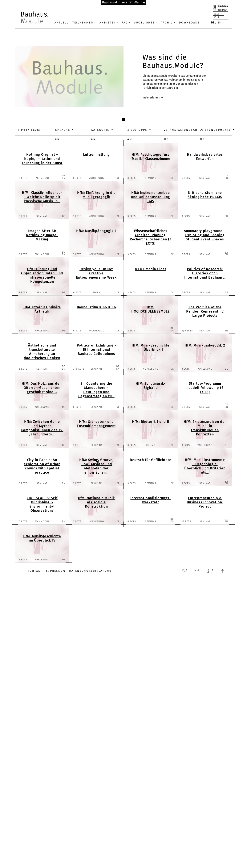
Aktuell (62, 23)
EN (219, 23)
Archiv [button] (167, 23)
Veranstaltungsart (180, 130)
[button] (124, 120)
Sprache (63, 130)
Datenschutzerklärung (90, 571)
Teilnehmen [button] (83, 23)
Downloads (189, 23)
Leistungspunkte (216, 130)
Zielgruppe (138, 130)
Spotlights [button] (144, 23)
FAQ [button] (125, 23)
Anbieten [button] (108, 23)
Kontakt (35, 571)
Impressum (56, 571)
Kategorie (101, 130)
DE (213, 23)
